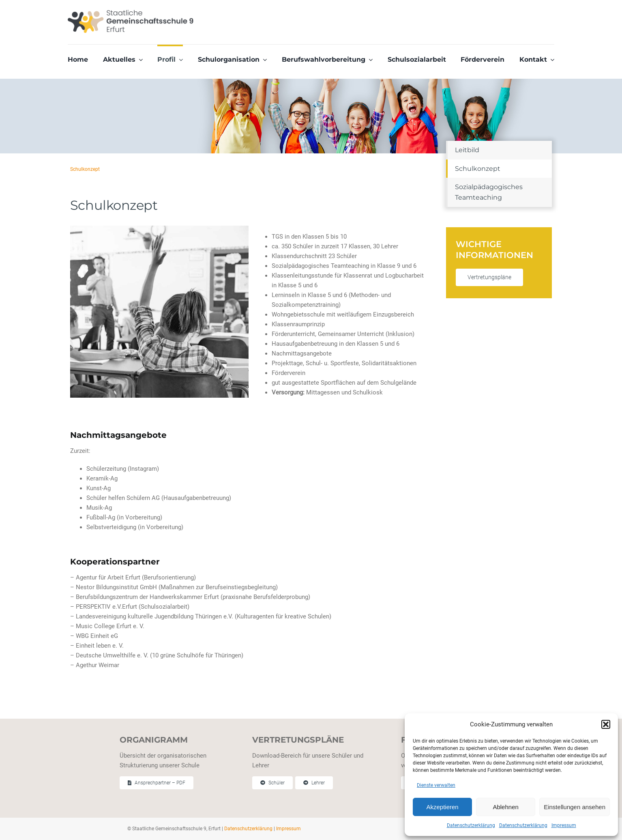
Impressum (564, 825)
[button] (606, 724)
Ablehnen (505, 807)
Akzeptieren (442, 807)
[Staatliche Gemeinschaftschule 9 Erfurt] (131, 13)
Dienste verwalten (436, 785)
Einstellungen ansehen (575, 807)
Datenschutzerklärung (471, 825)
